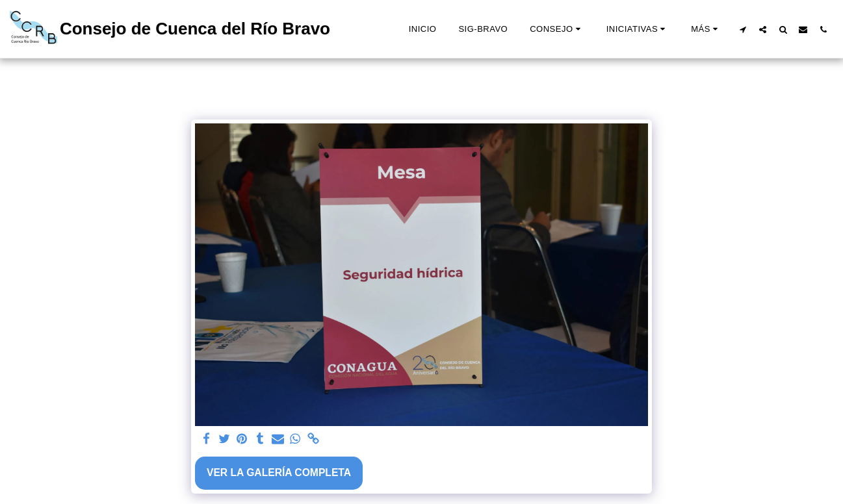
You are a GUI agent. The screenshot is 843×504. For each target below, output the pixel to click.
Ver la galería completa (279, 472)
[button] (557, 29)
